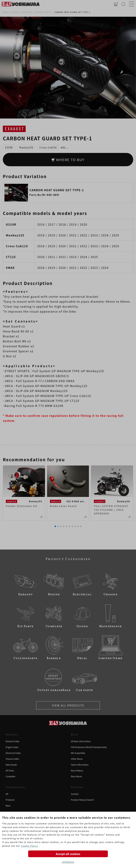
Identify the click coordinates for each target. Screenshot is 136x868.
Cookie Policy (29, 846)
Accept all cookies (68, 854)
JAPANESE (68, 862)
